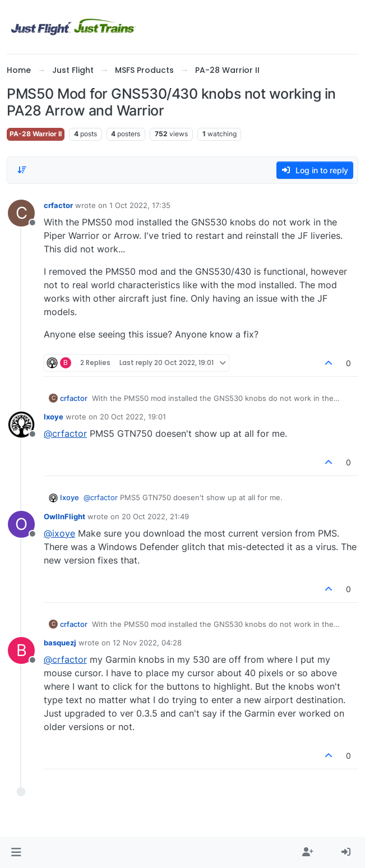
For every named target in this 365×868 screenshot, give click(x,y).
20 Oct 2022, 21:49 (155, 516)
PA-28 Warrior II (36, 134)
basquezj (60, 643)
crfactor (58, 205)
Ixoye (54, 417)
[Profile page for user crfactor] (21, 213)
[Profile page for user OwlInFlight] (21, 524)
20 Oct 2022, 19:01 (133, 417)
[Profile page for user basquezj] (21, 650)
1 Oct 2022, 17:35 (140, 205)
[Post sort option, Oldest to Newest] (22, 170)
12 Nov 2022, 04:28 (147, 643)
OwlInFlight (64, 516)
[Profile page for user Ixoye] (21, 424)
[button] (16, 852)
